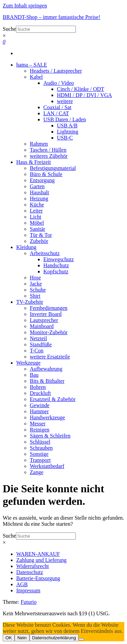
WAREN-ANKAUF (38, 554)
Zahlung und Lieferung (41, 560)
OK (9, 638)
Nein (22, 638)
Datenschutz (30, 572)
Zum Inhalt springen (25, 6)
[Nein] (81, 639)
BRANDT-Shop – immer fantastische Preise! (51, 17)
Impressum (28, 590)
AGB (22, 584)
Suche (9, 29)
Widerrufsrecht (33, 566)
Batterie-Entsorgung (38, 578)
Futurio (29, 602)
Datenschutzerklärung (54, 638)
